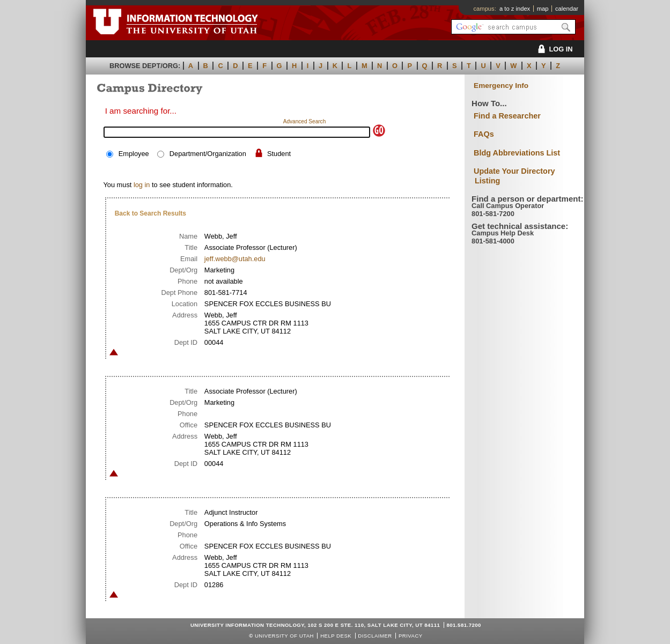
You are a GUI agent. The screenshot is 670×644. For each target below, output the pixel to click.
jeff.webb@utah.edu (235, 259)
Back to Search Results (150, 213)
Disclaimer (375, 636)
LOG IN (553, 49)
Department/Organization (208, 154)
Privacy (411, 636)
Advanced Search (305, 121)
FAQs (484, 134)
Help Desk (336, 636)
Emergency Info (501, 86)
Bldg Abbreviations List (517, 153)
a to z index (515, 9)
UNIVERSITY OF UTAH (284, 636)
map (543, 9)
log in (142, 185)
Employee (134, 154)
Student (279, 154)
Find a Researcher (507, 116)
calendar (567, 9)
